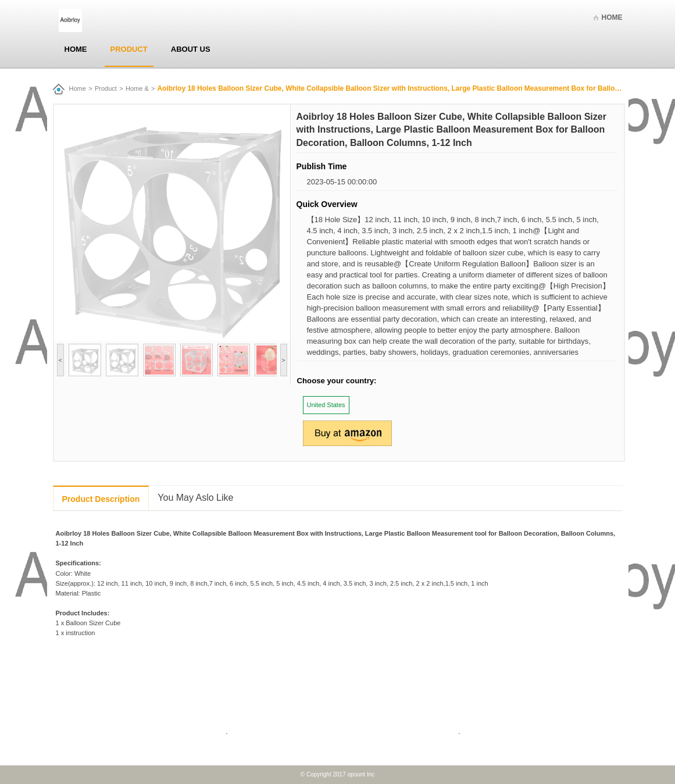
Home (612, 17)
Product (129, 49)
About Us (191, 49)
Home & (137, 88)
